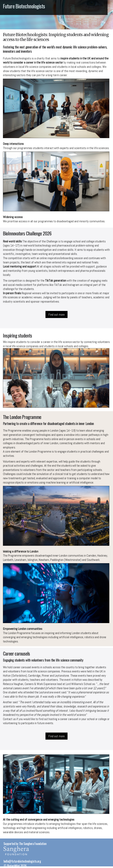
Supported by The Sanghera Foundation (25, 843)
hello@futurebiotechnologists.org (22, 861)
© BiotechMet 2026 (15, 866)
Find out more (56, 314)
